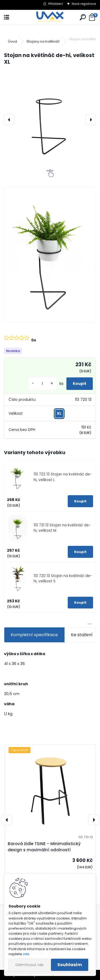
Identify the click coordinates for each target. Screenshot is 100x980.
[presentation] (9, 120)
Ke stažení (82, 635)
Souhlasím (70, 965)
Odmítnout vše (29, 965)
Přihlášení (56, 4)
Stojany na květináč (43, 41)
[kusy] (42, 384)
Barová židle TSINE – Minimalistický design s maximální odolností (44, 847)
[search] (83, 17)
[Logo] (50, 17)
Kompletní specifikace (34, 635)
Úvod (13, 41)
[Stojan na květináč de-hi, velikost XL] (50, 120)
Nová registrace (84, 4)
